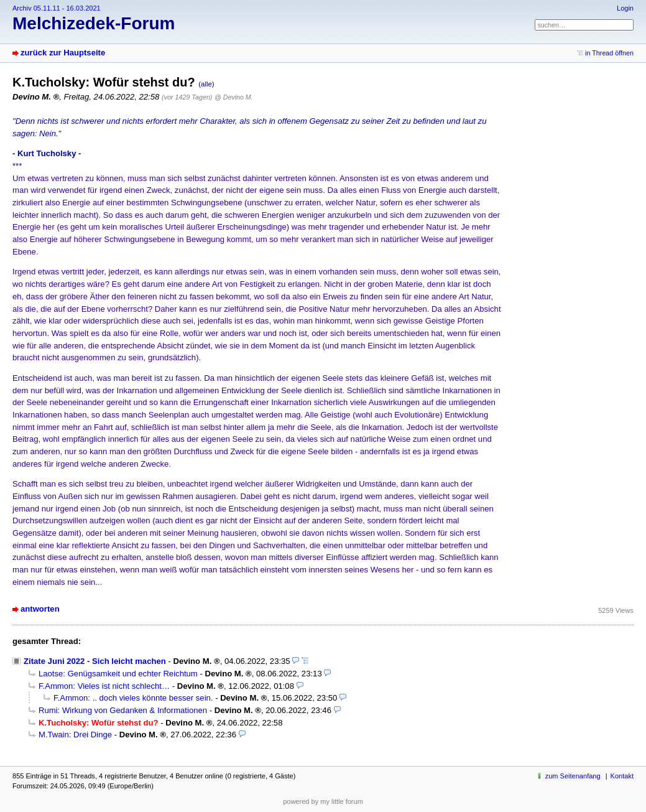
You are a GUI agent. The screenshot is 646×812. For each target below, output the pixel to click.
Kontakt (622, 776)
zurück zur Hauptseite (63, 53)
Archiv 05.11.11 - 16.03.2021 (57, 8)
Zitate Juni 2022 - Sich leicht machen (95, 661)
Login (625, 8)
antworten (40, 609)
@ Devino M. (233, 97)
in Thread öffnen (609, 53)
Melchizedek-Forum (94, 23)
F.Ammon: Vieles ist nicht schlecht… (104, 686)
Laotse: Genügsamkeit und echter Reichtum (118, 674)
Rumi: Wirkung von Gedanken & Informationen (123, 710)
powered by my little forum (323, 801)
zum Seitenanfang (573, 776)
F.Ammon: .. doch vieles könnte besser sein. (133, 698)
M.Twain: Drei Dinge (75, 735)
